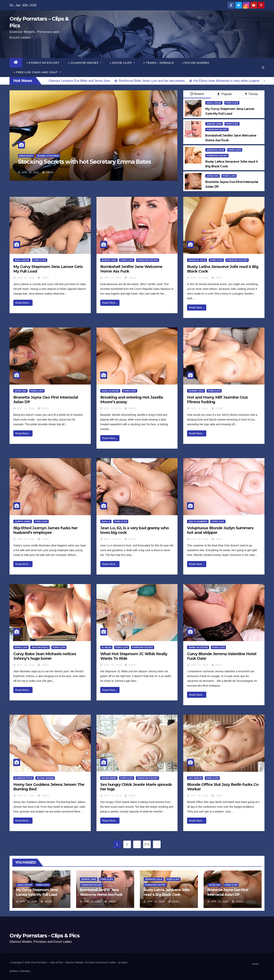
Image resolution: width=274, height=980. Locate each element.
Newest (197, 94)
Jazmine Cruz (196, 391)
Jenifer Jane (214, 124)
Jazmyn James (23, 521)
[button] (263, 67)
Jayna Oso (212, 176)
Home (255, 964)
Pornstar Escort (217, 130)
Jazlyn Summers (198, 521)
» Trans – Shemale (159, 63)
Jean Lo (106, 521)
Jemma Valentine (198, 647)
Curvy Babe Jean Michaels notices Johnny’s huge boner (45, 656)
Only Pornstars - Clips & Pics (44, 935)
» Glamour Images (85, 63)
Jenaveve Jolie (215, 150)
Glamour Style (23, 778)
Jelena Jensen (45, 778)
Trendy (251, 94)
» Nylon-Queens (196, 63)
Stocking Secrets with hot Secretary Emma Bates (85, 162)
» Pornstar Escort (43, 63)
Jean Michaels (40, 647)
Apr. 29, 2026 (30, 172)
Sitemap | (25, 971)
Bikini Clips (21, 647)
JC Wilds (106, 647)
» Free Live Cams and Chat (37, 72)
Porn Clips (232, 103)
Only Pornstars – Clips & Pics (47, 962)
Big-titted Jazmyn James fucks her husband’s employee (45, 530)
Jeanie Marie (109, 778)
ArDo (48, 172)
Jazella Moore (110, 391)
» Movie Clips (122, 63)
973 (147, 844)
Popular (225, 94)
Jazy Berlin (195, 778)
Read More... (23, 303)
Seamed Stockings (48, 156)
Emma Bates (26, 156)
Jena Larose (214, 103)
